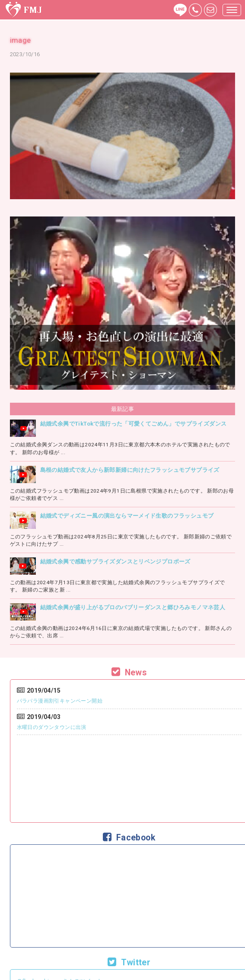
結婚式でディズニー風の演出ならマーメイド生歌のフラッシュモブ (127, 516)
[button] (232, 10)
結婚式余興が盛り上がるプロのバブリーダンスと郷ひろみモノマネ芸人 (133, 607)
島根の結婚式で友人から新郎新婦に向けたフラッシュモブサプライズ (130, 470)
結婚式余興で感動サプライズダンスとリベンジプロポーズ (115, 562)
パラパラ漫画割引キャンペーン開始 (60, 701)
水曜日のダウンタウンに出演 (52, 727)
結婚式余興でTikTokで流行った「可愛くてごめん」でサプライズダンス (134, 424)
